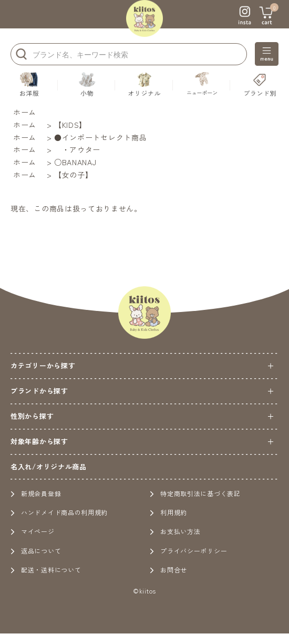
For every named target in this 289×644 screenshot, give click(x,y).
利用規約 (168, 512)
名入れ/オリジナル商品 (49, 466)
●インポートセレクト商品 (100, 137)
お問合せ (168, 570)
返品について (36, 551)
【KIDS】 (70, 125)
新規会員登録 (36, 493)
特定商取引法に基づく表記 (195, 493)
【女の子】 (74, 175)
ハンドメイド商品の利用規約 (59, 512)
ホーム (25, 112)
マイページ (33, 531)
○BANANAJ (75, 162)
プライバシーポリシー (188, 551)
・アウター (77, 149)
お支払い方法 (175, 531)
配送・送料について (46, 570)
